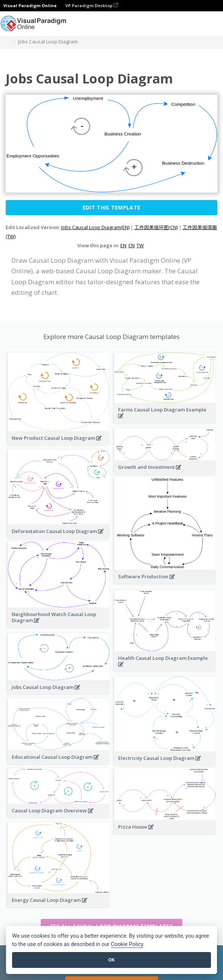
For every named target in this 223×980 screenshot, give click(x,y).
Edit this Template (111, 207)
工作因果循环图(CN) (156, 227)
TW (140, 245)
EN (123, 245)
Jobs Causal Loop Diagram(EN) (95, 227)
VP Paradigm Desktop (92, 5)
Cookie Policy (127, 944)
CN (131, 245)
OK (111, 960)
